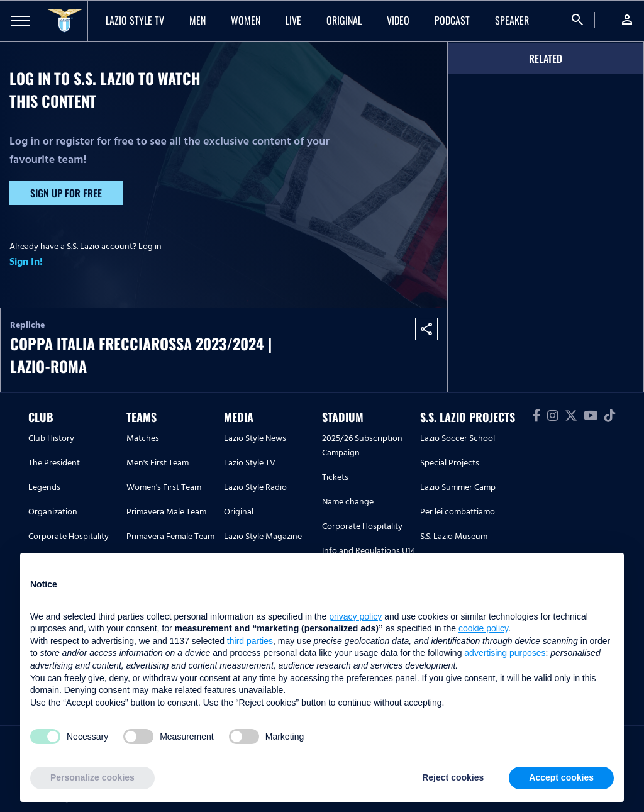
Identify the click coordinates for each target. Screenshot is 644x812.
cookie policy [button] (483, 628)
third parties (250, 641)
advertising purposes (505, 653)
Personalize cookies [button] (92, 777)
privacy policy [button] (355, 616)
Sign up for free (66, 193)
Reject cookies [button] (453, 777)
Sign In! (26, 262)
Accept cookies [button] (561, 777)
